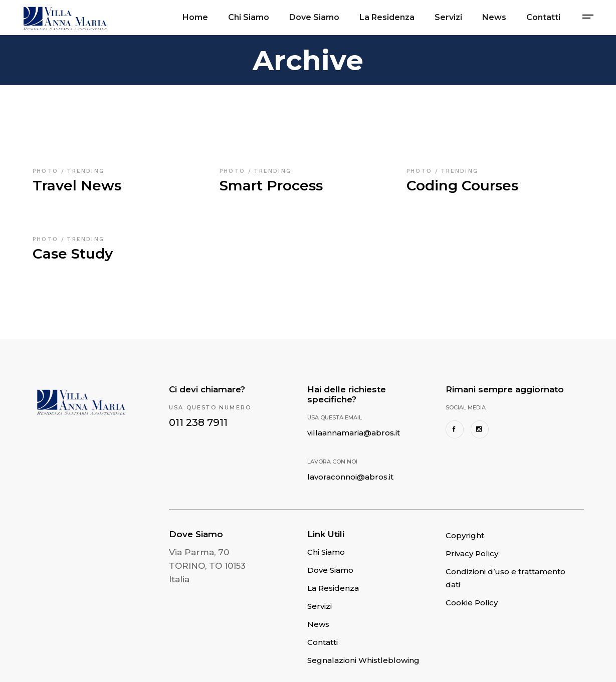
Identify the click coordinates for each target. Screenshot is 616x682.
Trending (85, 171)
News (318, 624)
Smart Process (271, 185)
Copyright (465, 535)
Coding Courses (462, 185)
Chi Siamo (326, 552)
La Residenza (333, 588)
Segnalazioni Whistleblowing (363, 660)
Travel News (77, 185)
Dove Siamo (330, 570)
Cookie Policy (472, 603)
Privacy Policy (472, 553)
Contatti (323, 642)
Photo (47, 171)
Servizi (320, 606)
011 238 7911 (198, 422)
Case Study (73, 254)
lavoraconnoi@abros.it (350, 477)
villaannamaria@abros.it (354, 433)
